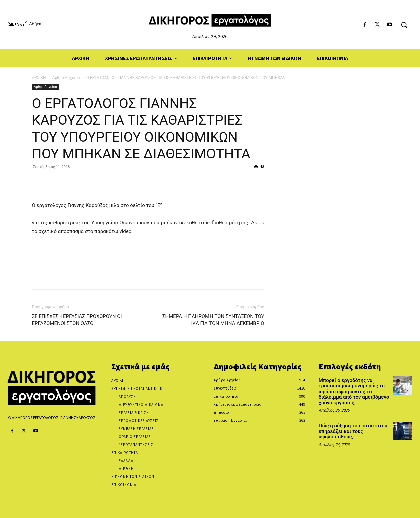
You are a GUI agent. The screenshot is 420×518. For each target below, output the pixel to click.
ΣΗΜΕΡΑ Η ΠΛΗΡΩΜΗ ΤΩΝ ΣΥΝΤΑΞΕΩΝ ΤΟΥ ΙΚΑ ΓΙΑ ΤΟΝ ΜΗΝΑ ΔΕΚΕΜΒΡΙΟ (213, 320)
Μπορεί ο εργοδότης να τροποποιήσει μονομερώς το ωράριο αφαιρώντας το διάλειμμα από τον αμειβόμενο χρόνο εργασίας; (354, 392)
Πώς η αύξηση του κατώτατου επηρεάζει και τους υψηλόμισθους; (353, 431)
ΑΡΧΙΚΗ (39, 78)
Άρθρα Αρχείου (66, 78)
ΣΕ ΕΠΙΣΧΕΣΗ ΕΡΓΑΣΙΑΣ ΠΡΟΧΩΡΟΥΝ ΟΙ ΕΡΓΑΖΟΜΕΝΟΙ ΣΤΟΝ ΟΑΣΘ (77, 320)
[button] (404, 25)
